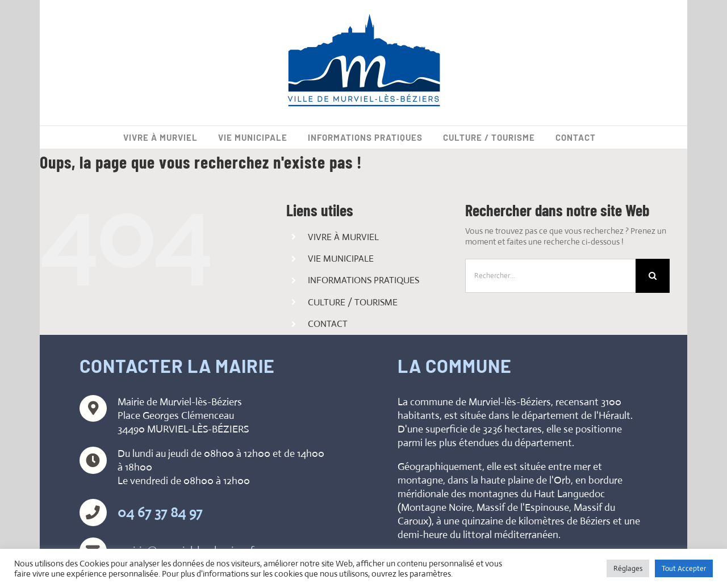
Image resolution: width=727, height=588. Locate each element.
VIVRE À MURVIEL (343, 237)
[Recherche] (653, 276)
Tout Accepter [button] (684, 568)
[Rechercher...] (550, 276)
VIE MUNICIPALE (341, 259)
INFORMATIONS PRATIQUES (363, 280)
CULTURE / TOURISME (353, 302)
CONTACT (328, 324)
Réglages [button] (628, 568)
